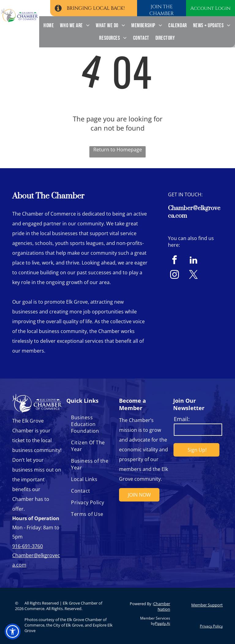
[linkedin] (194, 261)
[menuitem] (49, 26)
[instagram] (175, 276)
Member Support (207, 605)
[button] (13, 631)
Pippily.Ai (162, 623)
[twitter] (194, 276)
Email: (182, 419)
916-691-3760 (28, 546)
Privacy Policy (211, 626)
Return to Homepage (118, 150)
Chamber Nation (162, 606)
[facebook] (175, 261)
